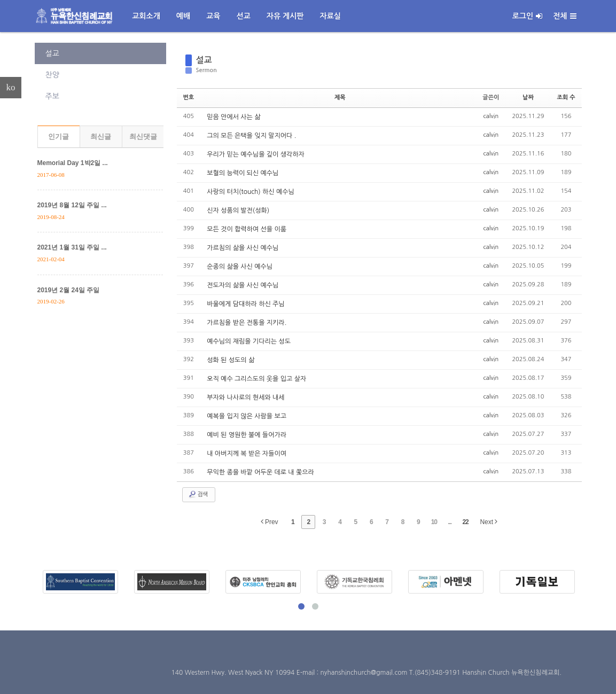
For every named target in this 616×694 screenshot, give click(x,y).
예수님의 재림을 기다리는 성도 (249, 341)
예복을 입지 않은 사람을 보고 (247, 416)
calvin (491, 116)
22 (465, 522)
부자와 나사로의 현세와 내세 (245, 397)
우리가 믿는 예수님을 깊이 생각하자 (256, 154)
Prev (270, 522)
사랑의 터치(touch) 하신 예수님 (251, 192)
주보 (52, 96)
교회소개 (146, 16)
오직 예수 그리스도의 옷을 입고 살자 (256, 379)
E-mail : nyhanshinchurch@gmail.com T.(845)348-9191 (379, 673)
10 (434, 522)
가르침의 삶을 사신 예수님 (243, 248)
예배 (183, 16)
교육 (213, 16)
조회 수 (566, 98)
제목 (340, 98)
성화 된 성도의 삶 (231, 360)
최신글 (101, 137)
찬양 (52, 75)
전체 (564, 16)
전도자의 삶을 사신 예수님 (243, 285)
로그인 (527, 16)
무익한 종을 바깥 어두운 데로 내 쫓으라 (260, 472)
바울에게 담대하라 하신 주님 (245, 304)
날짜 (528, 98)
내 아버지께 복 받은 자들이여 (247, 454)
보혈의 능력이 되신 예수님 (243, 173)
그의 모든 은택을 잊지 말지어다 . (251, 136)
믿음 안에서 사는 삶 (233, 117)
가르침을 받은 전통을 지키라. (247, 323)
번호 (189, 98)
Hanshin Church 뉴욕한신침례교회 (511, 673)
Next (489, 522)
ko (11, 87)
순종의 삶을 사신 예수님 (240, 267)
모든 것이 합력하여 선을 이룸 (247, 229)
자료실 (330, 16)
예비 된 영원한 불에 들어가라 (247, 435)
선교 (243, 16)
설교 (52, 53)
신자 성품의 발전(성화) (238, 210)
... (450, 522)
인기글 (59, 137)
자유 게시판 (285, 16)
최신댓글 (143, 137)
